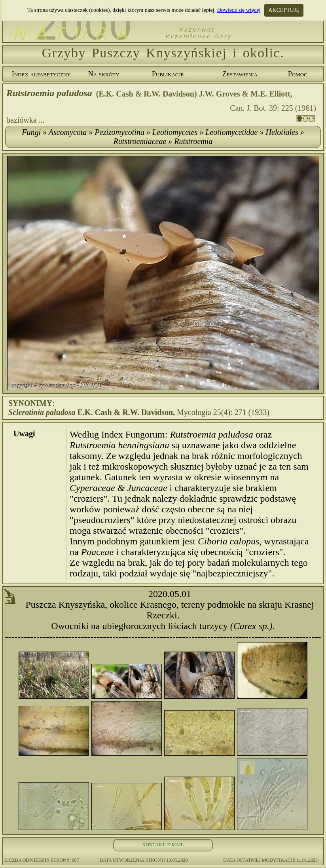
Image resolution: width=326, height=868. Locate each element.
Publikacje (168, 74)
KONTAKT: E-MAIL (163, 845)
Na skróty (104, 74)
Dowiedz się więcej (239, 10)
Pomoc (298, 74)
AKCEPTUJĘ (284, 10)
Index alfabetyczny (41, 74)
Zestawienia (240, 74)
